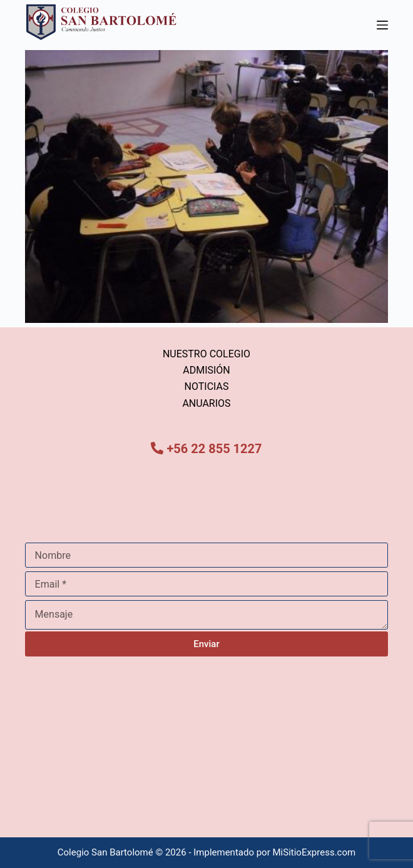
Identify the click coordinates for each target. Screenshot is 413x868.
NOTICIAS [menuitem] (207, 386)
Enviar (206, 644)
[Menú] (382, 25)
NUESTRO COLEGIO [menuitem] (206, 354)
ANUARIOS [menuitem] (206, 403)
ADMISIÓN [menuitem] (206, 370)
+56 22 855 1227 (214, 449)
